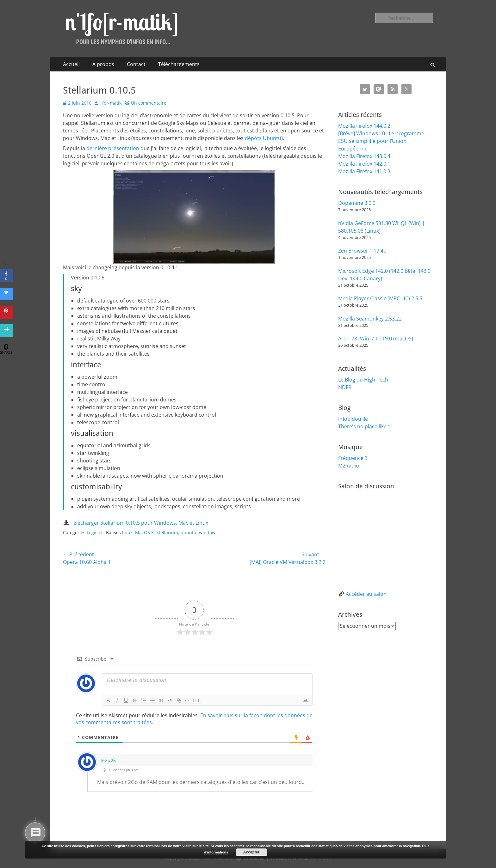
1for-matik (111, 103)
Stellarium (167, 532)
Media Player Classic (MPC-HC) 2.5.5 (380, 298)
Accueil (71, 64)
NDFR (345, 387)
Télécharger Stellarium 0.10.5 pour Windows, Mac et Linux (139, 523)
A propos (103, 64)
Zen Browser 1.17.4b (362, 251)
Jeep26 (108, 760)
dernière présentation (113, 148)
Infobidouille (353, 419)
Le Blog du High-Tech (363, 380)
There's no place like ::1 (366, 426)
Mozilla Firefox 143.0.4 (364, 156)
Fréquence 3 (353, 458)
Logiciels (96, 532)
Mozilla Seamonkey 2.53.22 (370, 319)
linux (127, 532)
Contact (136, 64)
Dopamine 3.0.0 (357, 203)
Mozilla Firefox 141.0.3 (364, 171)
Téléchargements (179, 64)
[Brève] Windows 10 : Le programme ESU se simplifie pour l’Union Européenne (381, 141)
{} (187, 700)
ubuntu (189, 532)
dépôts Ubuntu (263, 138)
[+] (196, 700)
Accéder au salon (366, 594)
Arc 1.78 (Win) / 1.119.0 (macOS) (376, 339)
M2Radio (349, 466)
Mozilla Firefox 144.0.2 (364, 126)
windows (208, 532)
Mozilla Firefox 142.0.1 (364, 164)
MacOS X (144, 532)
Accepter (251, 852)
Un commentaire (149, 103)
